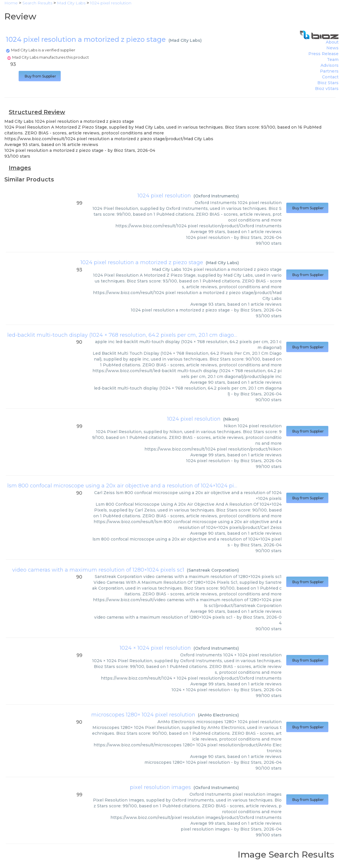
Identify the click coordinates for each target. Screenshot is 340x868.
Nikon (231, 419)
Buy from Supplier (40, 76)
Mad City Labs (185, 40)
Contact (330, 77)
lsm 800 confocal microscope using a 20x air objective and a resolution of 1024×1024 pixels (126, 486)
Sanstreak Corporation (213, 570)
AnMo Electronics (218, 715)
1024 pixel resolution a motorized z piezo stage (142, 262)
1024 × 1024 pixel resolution (155, 648)
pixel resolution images (160, 787)
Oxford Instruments (216, 196)
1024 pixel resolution (164, 196)
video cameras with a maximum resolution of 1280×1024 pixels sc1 (98, 570)
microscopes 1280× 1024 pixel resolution (143, 715)
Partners (329, 71)
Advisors (330, 65)
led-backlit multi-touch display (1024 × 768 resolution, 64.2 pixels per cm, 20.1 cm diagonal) (126, 335)
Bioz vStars (327, 89)
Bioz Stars (328, 83)
